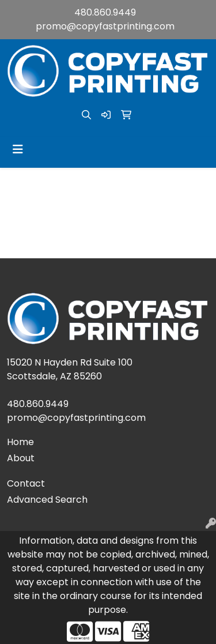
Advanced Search (47, 500)
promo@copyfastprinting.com (105, 26)
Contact (26, 483)
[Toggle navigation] (18, 149)
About (21, 458)
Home (20, 442)
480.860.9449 (105, 12)
